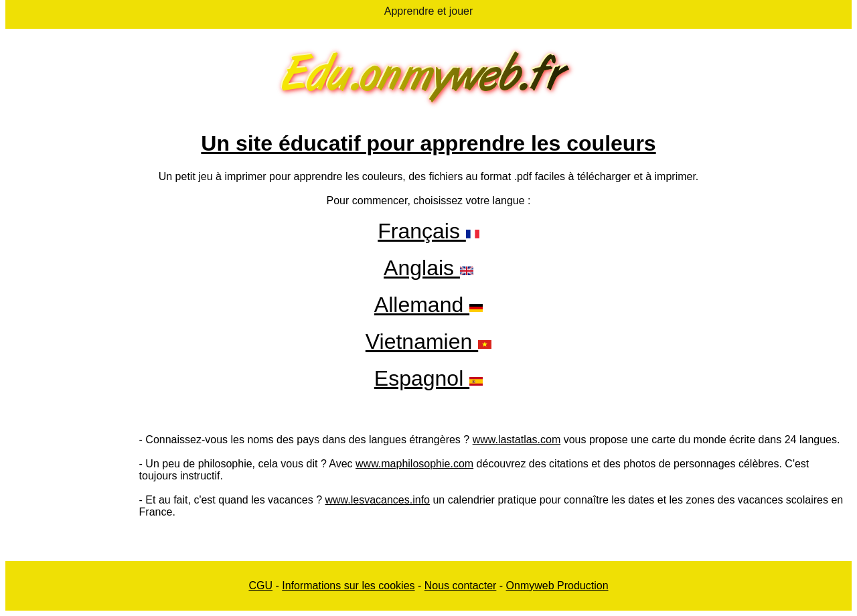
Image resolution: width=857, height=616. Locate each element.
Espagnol (422, 378)
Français (428, 231)
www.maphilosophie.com (414, 464)
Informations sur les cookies (348, 586)
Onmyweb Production (557, 586)
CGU (260, 586)
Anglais (422, 268)
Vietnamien (422, 341)
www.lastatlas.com (517, 440)
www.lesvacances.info (377, 500)
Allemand (428, 305)
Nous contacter (461, 586)
